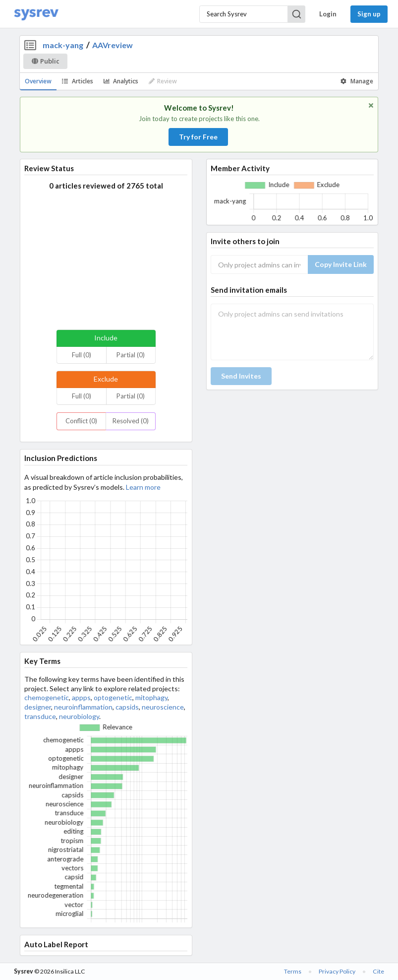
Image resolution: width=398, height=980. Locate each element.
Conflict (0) (81, 421)
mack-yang (63, 45)
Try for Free (198, 137)
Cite (378, 971)
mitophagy (151, 697)
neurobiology (79, 716)
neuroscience (163, 707)
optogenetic (113, 697)
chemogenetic (47, 697)
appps (81, 697)
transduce (40, 716)
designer (38, 707)
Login (328, 14)
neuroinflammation (83, 707)
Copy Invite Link (341, 264)
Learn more (143, 487)
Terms (293, 971)
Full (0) (82, 355)
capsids (127, 707)
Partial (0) (131, 355)
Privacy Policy (337, 971)
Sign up (369, 14)
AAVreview (113, 45)
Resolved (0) (131, 421)
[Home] (36, 14)
